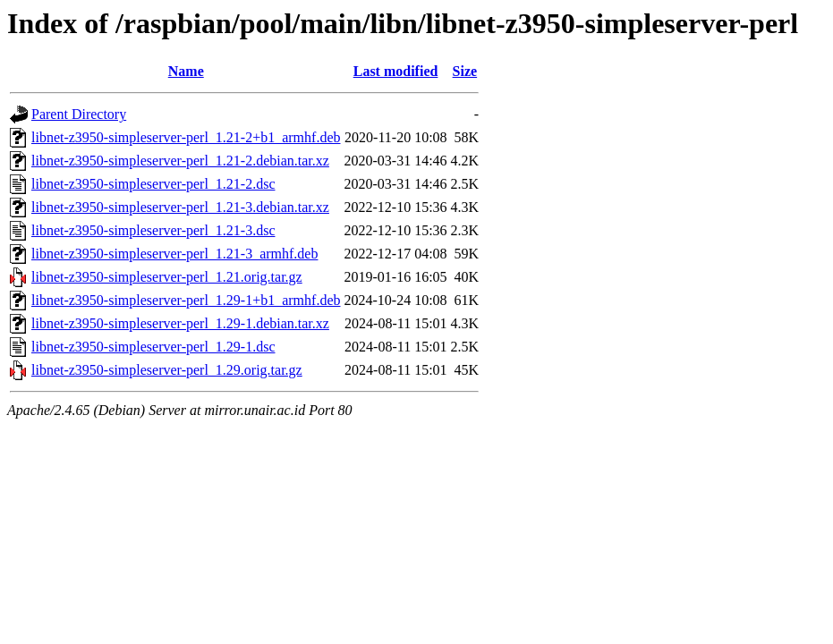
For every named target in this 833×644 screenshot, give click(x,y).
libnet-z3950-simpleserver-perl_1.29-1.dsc (153, 347)
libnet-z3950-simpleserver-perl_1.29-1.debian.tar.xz (180, 323)
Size (465, 71)
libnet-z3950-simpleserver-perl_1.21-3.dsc (153, 230)
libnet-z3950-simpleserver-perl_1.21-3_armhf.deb (174, 254)
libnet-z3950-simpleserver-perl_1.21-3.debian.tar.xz (180, 207)
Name (186, 71)
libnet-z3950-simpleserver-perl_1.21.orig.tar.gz (167, 277)
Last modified (396, 71)
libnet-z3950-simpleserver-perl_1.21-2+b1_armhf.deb (186, 137)
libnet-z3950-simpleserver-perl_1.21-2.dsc (153, 184)
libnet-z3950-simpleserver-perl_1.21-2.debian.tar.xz (180, 161)
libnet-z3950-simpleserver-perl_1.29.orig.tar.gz (167, 370)
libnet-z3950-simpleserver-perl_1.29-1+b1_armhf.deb (186, 300)
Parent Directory (79, 114)
